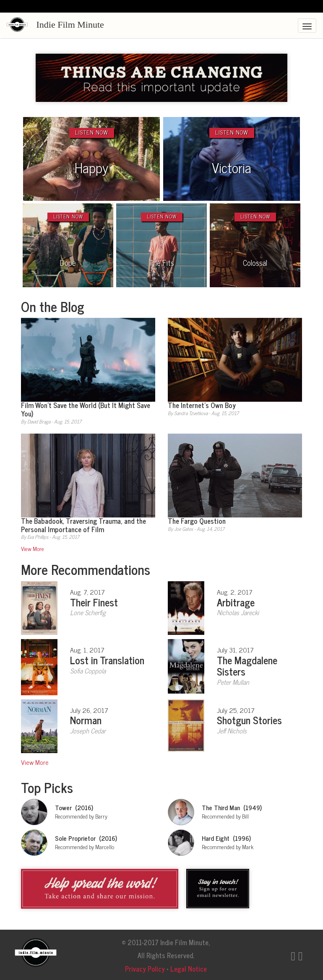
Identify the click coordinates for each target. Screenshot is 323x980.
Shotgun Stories (249, 720)
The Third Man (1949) (232, 807)
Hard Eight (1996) (226, 838)
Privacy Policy (145, 969)
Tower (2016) (74, 807)
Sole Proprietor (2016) (86, 838)
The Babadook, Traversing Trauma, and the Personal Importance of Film (83, 525)
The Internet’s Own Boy (202, 405)
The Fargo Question (197, 521)
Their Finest (94, 602)
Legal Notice (189, 969)
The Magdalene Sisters (247, 665)
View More (33, 548)
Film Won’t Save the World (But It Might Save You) (86, 409)
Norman (86, 720)
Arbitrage (236, 602)
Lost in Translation (107, 660)
